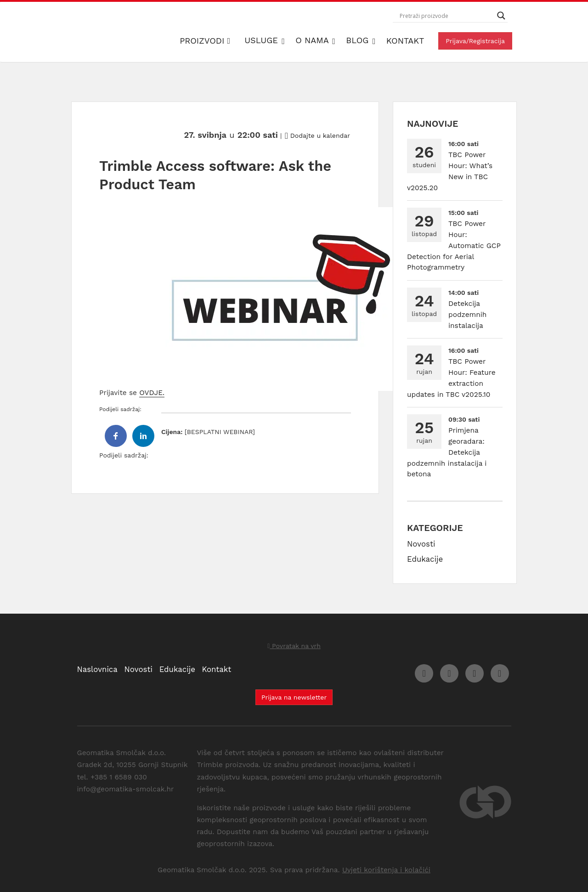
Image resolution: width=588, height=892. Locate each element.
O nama (313, 40)
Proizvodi (205, 41)
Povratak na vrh (294, 646)
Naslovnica (97, 669)
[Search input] (446, 16)
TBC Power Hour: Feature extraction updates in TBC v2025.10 (451, 378)
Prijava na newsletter (294, 697)
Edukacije (425, 559)
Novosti (421, 544)
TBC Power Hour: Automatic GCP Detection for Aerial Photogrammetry (454, 246)
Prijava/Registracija (475, 41)
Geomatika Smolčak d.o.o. (131, 32)
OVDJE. (152, 393)
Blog (359, 40)
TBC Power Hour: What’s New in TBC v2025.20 (450, 171)
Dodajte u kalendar (317, 135)
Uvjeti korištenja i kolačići (386, 870)
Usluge (263, 40)
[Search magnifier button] (501, 16)
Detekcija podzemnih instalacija (467, 315)
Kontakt (405, 41)
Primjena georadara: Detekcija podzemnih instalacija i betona (447, 452)
